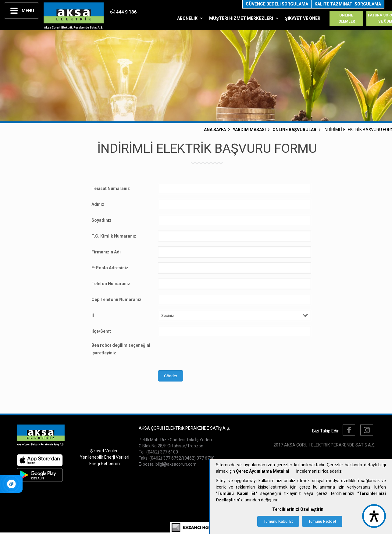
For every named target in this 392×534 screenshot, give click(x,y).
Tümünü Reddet (322, 521)
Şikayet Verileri (104, 451)
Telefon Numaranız (111, 284)
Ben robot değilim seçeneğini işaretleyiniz (121, 349)
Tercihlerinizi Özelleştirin (298, 509)
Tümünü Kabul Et (278, 521)
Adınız (98, 204)
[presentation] (204, 353)
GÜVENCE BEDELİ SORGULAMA (277, 4)
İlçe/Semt (101, 331)
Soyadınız (102, 220)
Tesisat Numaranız (111, 188)
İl (93, 315)
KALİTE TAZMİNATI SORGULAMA (348, 4)
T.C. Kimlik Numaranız (114, 236)
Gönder (171, 376)
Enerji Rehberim (105, 464)
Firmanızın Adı (106, 252)
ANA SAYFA (215, 130)
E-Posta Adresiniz (110, 268)
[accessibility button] (374, 516)
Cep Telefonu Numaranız (116, 299)
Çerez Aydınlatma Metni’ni (263, 471)
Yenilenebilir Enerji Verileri (105, 457)
